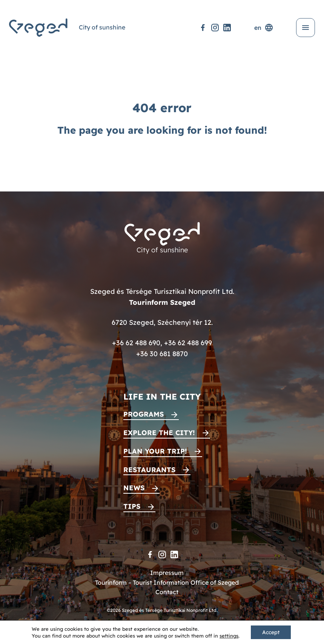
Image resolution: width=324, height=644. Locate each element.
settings (229, 636)
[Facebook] (203, 28)
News (134, 488)
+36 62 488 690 (136, 343)
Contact (167, 592)
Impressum (167, 573)
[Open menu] (306, 28)
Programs (144, 414)
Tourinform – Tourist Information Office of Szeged (167, 582)
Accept (271, 632)
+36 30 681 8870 (162, 354)
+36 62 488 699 (188, 343)
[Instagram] (215, 28)
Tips (132, 506)
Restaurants (149, 470)
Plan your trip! (155, 451)
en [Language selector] (264, 28)
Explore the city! (159, 433)
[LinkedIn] (227, 28)
